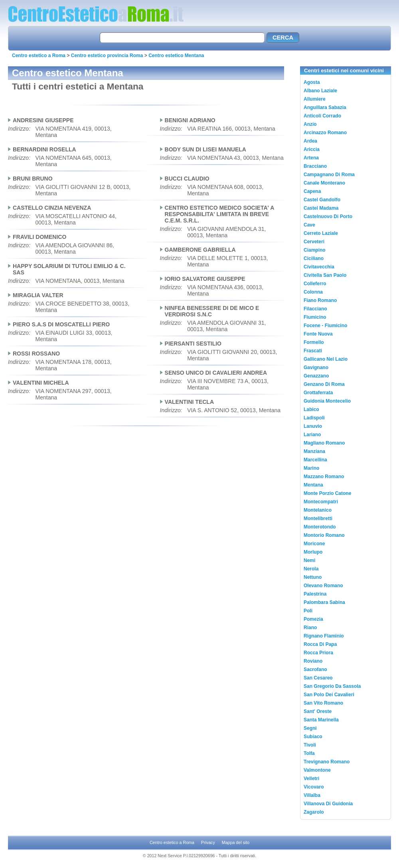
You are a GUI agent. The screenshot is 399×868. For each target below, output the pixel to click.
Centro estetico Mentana (176, 56)
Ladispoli (314, 418)
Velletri (311, 779)
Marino (311, 468)
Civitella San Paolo (325, 275)
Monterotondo (320, 527)
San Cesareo (318, 678)
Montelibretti (318, 518)
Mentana (313, 485)
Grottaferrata (318, 393)
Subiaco (313, 737)
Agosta (312, 82)
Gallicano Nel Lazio (326, 359)
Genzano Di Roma (324, 384)
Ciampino (315, 250)
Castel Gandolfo (322, 200)
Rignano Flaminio (324, 636)
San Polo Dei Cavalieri (329, 695)
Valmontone (317, 770)
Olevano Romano (323, 586)
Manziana (314, 451)
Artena (311, 158)
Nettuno (313, 577)
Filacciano (315, 309)
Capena (312, 191)
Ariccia (312, 149)
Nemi (309, 560)
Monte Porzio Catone (327, 493)
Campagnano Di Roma (329, 175)
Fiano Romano (320, 300)
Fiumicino (315, 317)
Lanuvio (313, 426)
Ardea (310, 141)
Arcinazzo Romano (325, 133)
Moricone (314, 544)
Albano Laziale (320, 91)
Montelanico (318, 510)
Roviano (313, 661)
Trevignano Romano (327, 762)
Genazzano (316, 376)
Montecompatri (321, 502)
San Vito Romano (323, 703)
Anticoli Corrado (322, 116)
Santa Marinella (321, 720)
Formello (314, 342)
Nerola (311, 569)
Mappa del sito (236, 842)
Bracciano (315, 166)
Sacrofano (315, 669)
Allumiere (315, 99)
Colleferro (315, 284)
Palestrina (315, 594)
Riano (310, 628)
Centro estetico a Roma (39, 56)
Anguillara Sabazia (325, 107)
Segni (310, 728)
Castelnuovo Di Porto (328, 217)
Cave (309, 225)
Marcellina (315, 460)
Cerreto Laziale (321, 233)
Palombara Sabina (324, 602)
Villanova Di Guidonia (328, 804)
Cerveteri (314, 242)
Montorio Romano (324, 535)
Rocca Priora (318, 653)
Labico (311, 409)
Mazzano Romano (324, 477)
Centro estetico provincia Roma (107, 56)
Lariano (312, 435)
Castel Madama (321, 208)
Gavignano (316, 367)
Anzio (310, 124)
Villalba (312, 795)
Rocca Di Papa (320, 644)
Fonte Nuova (318, 334)
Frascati (313, 351)
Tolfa (309, 753)
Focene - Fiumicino (325, 326)
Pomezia (313, 619)
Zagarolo (314, 812)
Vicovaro (314, 787)
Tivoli (310, 745)
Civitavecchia (319, 267)
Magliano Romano (324, 443)
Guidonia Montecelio (327, 401)
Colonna (313, 292)
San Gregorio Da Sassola (332, 686)
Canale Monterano (324, 183)
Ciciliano (314, 258)
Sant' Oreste (318, 711)
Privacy (208, 842)
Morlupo (313, 552)
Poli (308, 611)
